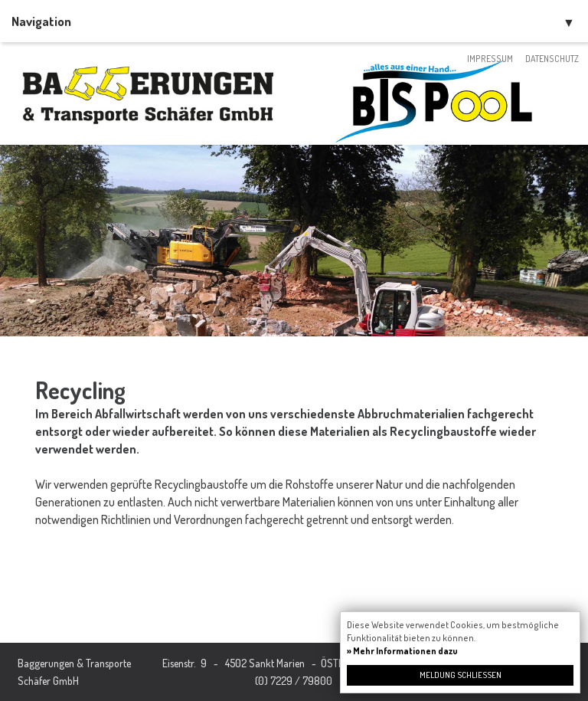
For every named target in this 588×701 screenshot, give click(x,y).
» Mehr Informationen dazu (402, 651)
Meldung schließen (461, 675)
